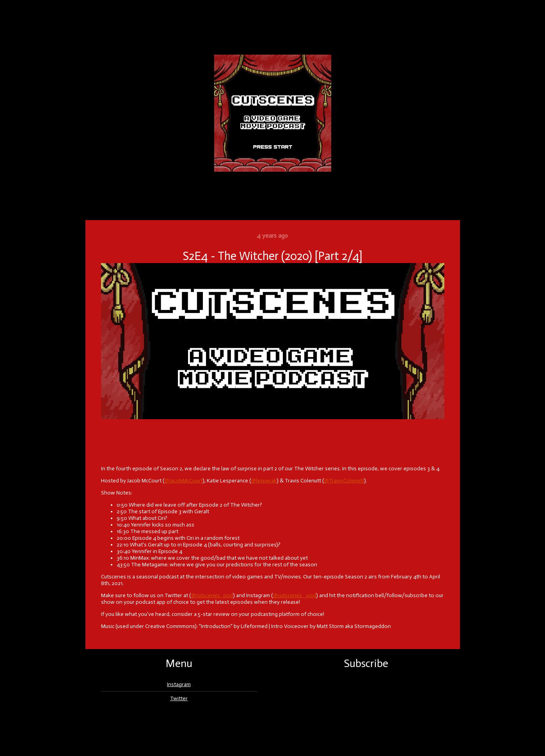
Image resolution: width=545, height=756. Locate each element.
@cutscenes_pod (212, 595)
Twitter (179, 698)
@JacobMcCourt (184, 481)
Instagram (179, 684)
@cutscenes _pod (295, 595)
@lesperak (264, 481)
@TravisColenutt (344, 481)
